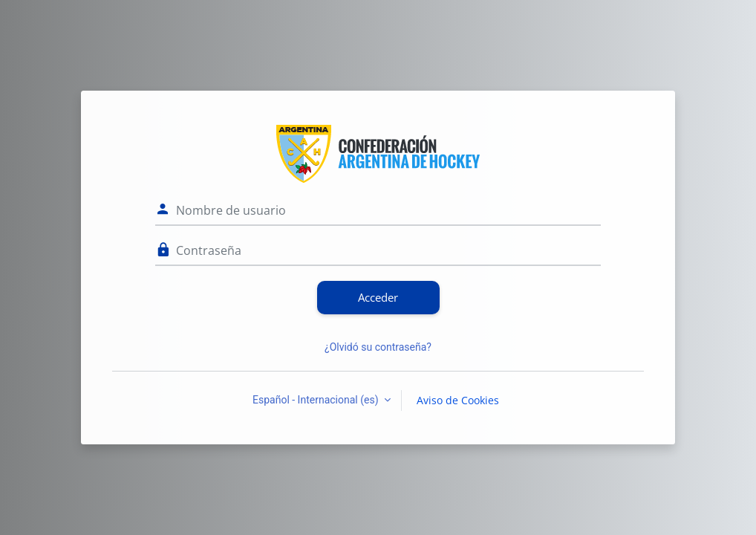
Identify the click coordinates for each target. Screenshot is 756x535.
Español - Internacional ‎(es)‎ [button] (317, 400)
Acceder (378, 297)
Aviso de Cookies (458, 400)
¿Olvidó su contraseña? (378, 347)
